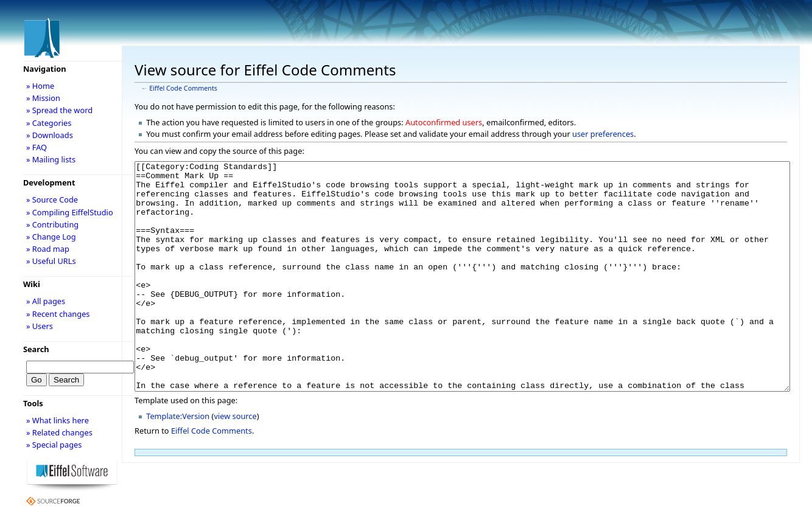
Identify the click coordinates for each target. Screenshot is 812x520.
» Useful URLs (51, 261)
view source (235, 462)
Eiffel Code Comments (183, 88)
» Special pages (54, 445)
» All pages (46, 301)
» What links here (58, 420)
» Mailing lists (51, 159)
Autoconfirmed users (444, 122)
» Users (40, 326)
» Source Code (52, 199)
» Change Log (51, 237)
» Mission (43, 98)
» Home (40, 86)
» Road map (48, 249)
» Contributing (52, 224)
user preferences (603, 134)
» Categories (49, 123)
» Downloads (50, 135)
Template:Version (178, 462)
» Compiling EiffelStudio (70, 212)
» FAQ (37, 147)
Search (36, 349)
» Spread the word (59, 110)
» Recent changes (58, 314)
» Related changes (59, 432)
